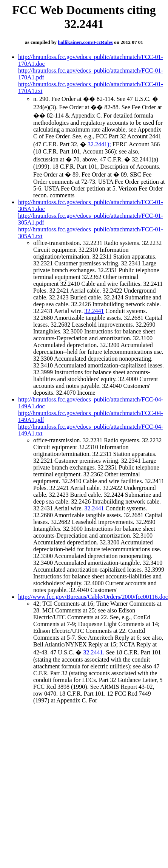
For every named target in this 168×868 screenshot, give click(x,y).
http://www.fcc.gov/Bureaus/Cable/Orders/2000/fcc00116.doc (93, 597)
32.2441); (99, 144)
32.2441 (94, 311)
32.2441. (94, 652)
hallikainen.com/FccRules (85, 42)
